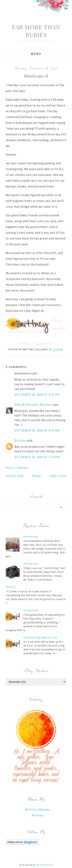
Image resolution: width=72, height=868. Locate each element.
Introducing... (32, 537)
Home (37, 476)
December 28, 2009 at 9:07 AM (37, 395)
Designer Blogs (44, 865)
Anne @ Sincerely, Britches (33, 405)
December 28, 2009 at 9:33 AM (37, 430)
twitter (25, 343)
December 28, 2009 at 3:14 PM (37, 457)
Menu (36, 54)
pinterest (45, 343)
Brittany (20, 440)
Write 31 (11, 587)
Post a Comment (17, 468)
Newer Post (15, 476)
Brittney (38, 815)
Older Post (58, 476)
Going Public (31, 610)
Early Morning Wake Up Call (40, 638)
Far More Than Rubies (36, 31)
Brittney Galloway (37, 809)
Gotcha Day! (31, 564)
